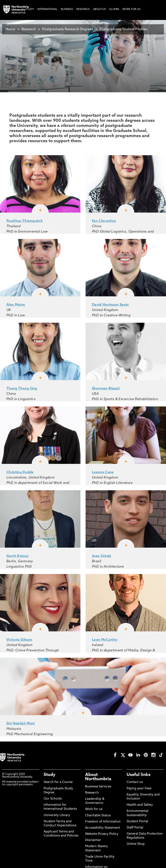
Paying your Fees (139, 789)
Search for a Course (58, 782)
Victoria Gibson (19, 640)
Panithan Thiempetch (25, 221)
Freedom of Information (103, 822)
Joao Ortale (102, 556)
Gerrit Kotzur (17, 556)
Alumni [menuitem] (114, 9)
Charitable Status (98, 816)
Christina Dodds (20, 472)
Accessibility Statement (103, 828)
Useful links (139, 775)
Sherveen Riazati (106, 389)
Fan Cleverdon (104, 221)
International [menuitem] (47, 9)
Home (10, 29)
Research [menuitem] (83, 9)
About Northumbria (98, 777)
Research (29, 29)
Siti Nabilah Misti (21, 724)
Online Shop (136, 844)
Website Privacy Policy (102, 834)
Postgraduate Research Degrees (68, 29)
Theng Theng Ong (22, 389)
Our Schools (53, 799)
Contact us (135, 782)
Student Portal (137, 822)
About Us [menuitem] (99, 9)
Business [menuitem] (67, 9)
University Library (57, 815)
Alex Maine (16, 305)
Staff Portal (135, 828)
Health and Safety (140, 805)
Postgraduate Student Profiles (123, 29)
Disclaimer (93, 840)
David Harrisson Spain (110, 305)
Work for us (94, 809)
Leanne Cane (103, 472)
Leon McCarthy (105, 640)
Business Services (98, 787)
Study (49, 775)
